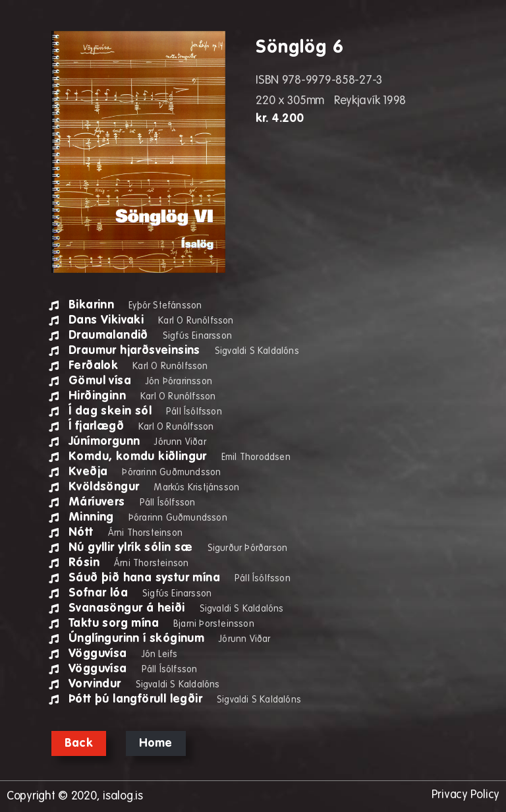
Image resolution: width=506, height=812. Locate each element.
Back (79, 743)
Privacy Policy (465, 795)
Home (156, 743)
